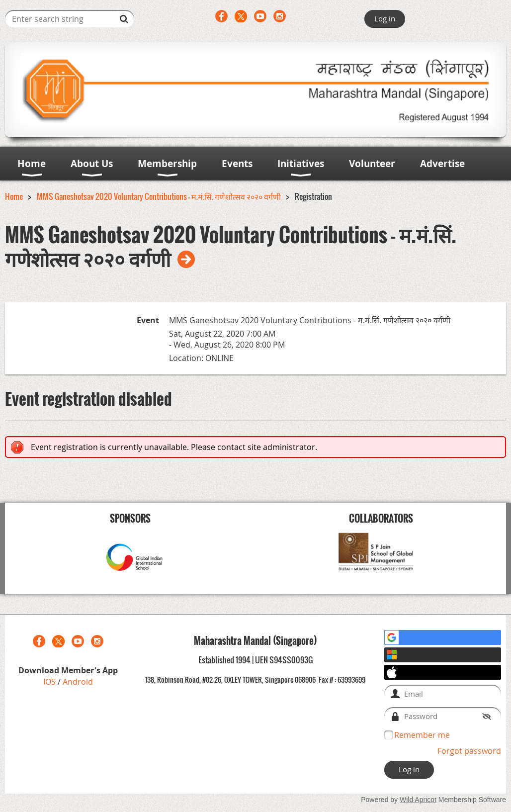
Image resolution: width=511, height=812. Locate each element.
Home (14, 196)
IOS (50, 682)
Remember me (422, 735)
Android (78, 682)
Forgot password (469, 751)
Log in (385, 18)
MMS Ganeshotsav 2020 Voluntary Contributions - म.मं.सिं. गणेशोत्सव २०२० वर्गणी (159, 196)
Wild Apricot (418, 800)
